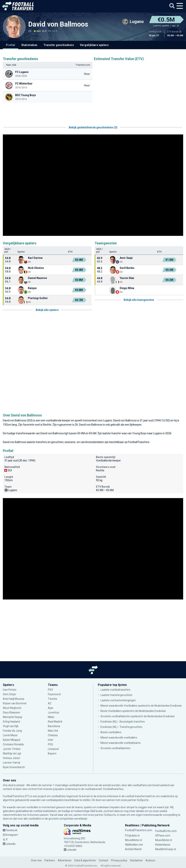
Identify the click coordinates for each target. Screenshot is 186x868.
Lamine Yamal (11, 763)
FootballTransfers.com (139, 830)
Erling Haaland (11, 722)
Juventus (53, 712)
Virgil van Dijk (11, 726)
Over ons (36, 860)
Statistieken (29, 45)
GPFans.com (163, 836)
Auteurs (150, 860)
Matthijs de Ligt (12, 753)
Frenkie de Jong (12, 731)
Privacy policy (119, 860)
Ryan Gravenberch (14, 767)
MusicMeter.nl (164, 840)
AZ (50, 703)
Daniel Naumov (37, 278)
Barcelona (54, 726)
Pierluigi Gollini (38, 298)
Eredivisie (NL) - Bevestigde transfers (123, 722)
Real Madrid (55, 722)
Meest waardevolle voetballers (119, 738)
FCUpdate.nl (132, 836)
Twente (53, 699)
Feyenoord (54, 694)
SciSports (143, 800)
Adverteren (65, 860)
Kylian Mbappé (12, 740)
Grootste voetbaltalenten (116, 748)
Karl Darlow (35, 258)
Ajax (51, 708)
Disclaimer (136, 860)
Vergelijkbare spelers (94, 45)
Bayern (52, 753)
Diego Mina (127, 288)
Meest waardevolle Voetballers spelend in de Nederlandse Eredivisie (141, 706)
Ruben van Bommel (15, 703)
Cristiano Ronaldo (13, 744)
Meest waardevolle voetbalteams (121, 743)
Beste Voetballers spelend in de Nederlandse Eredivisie (133, 711)
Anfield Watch (133, 849)
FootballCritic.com (166, 831)
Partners (50, 860)
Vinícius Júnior (11, 758)
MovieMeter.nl (133, 840)
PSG (50, 744)
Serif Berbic (127, 268)
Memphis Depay (13, 717)
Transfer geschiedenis (59, 45)
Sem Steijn (10, 694)
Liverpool (53, 749)
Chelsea (53, 735)
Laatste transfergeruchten (116, 695)
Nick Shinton (36, 268)
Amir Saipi (126, 258)
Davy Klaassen (11, 712)
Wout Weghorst (12, 708)
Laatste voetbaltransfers (115, 690)
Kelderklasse (163, 845)
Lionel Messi (10, 735)
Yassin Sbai (127, 278)
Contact (104, 860)
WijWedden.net (134, 845)
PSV (50, 690)
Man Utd (53, 731)
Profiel (11, 45)
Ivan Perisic (10, 690)
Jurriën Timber (12, 749)
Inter (51, 740)
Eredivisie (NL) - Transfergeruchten (121, 727)
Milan (51, 717)
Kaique (32, 288)
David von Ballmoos (58, 24)
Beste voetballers (111, 732)
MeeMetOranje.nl (166, 849)
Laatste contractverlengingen (118, 700)
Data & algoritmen (85, 860)
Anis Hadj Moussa (13, 699)
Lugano (108, 420)
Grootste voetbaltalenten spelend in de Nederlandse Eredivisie (138, 716)
